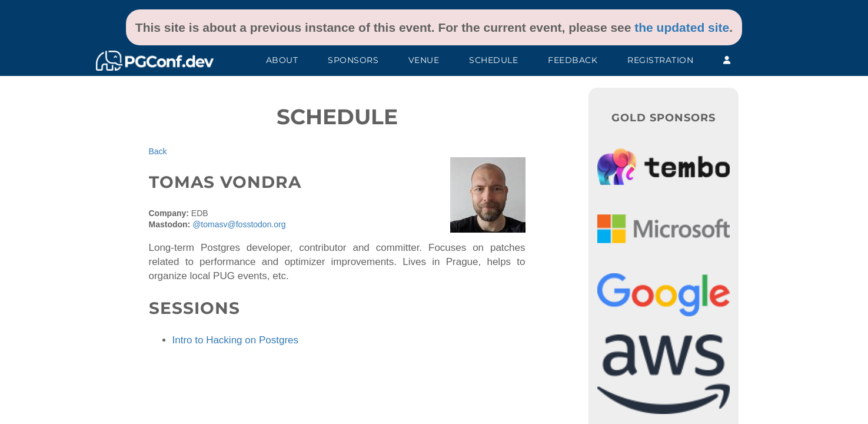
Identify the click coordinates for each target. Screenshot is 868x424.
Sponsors (353, 60)
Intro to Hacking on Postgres (236, 340)
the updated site (682, 27)
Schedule (493, 60)
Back (158, 151)
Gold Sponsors (664, 118)
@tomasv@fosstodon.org (239, 224)
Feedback (573, 60)
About (282, 60)
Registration (660, 60)
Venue (424, 60)
